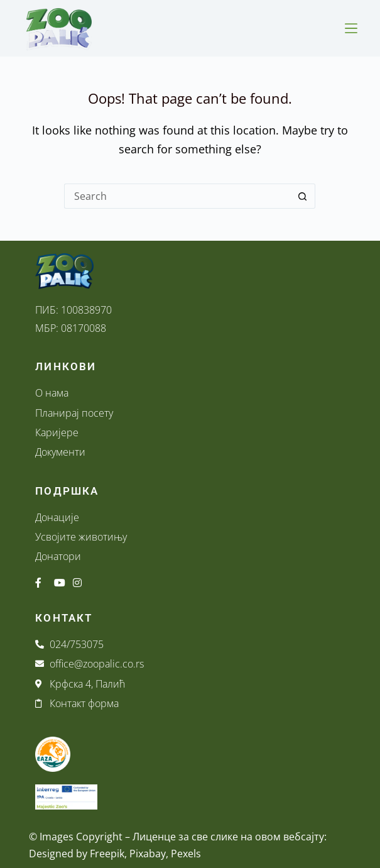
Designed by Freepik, (78, 854)
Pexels (186, 854)
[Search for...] (177, 196)
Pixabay (148, 854)
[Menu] (351, 28)
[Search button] (303, 196)
